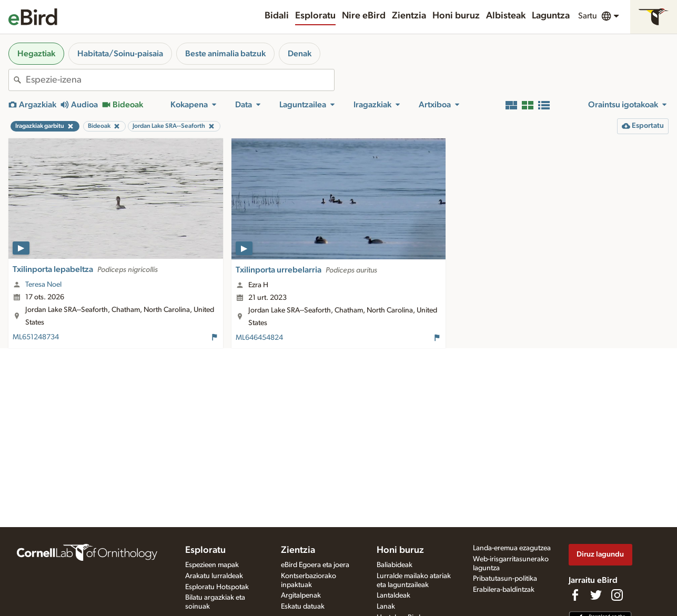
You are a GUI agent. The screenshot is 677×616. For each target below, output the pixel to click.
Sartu (588, 16)
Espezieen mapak (212, 565)
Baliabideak (395, 565)
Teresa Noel (43, 285)
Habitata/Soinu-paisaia (120, 54)
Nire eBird (364, 16)
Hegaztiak (36, 54)
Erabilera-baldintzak (504, 590)
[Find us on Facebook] (575, 595)
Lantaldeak (393, 595)
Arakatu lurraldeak (214, 576)
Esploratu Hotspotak (217, 587)
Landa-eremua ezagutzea (512, 548)
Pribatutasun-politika (505, 579)
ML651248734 (36, 337)
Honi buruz (456, 16)
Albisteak (506, 16)
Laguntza (551, 16)
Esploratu (315, 16)
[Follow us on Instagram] (617, 595)
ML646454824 (259, 338)
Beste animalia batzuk (225, 54)
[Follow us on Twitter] (596, 595)
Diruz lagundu (600, 554)
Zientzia (409, 16)
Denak (300, 54)
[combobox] (180, 80)
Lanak (386, 607)
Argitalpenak (301, 595)
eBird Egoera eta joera (315, 565)
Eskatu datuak (303, 607)
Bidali (277, 16)
